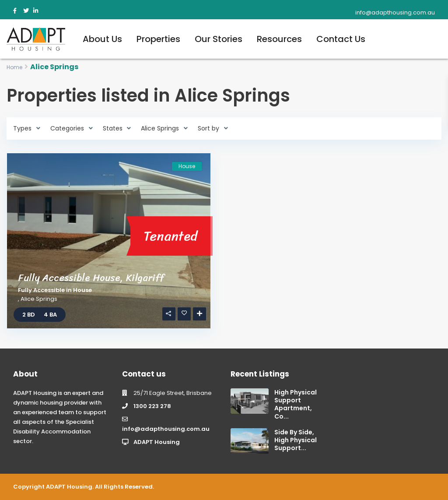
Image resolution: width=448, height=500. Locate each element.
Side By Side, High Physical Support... (296, 440)
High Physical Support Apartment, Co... (296, 404)
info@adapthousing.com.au (166, 429)
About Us (102, 39)
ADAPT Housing (157, 442)
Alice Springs (39, 299)
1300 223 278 (152, 406)
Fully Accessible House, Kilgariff (91, 278)
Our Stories (219, 39)
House (82, 290)
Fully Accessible (41, 290)
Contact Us (341, 39)
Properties (158, 39)
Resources (279, 39)
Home (14, 67)
